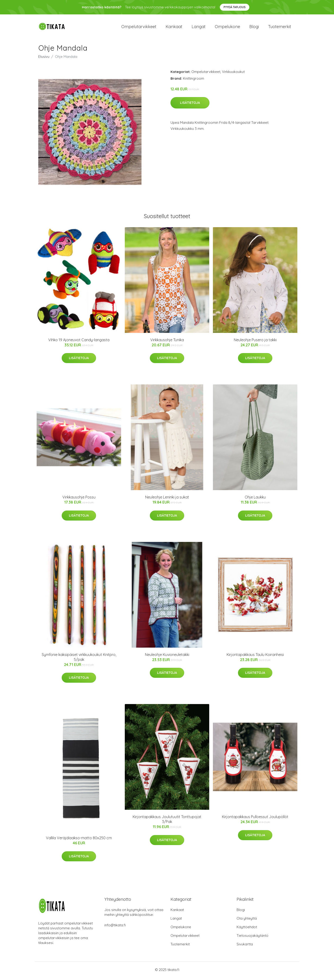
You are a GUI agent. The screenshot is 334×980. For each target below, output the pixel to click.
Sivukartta (245, 946)
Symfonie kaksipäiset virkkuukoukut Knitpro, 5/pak (79, 659)
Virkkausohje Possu (79, 500)
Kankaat (174, 28)
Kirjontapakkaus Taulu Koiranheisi (255, 657)
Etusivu (44, 59)
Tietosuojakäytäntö (252, 938)
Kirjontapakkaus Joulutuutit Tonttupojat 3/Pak (167, 822)
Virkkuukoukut (233, 74)
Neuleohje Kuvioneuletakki (167, 657)
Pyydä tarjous (235, 7)
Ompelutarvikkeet (139, 28)
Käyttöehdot (247, 929)
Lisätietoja (190, 105)
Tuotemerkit (280, 28)
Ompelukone (227, 28)
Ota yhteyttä (247, 921)
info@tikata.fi (115, 927)
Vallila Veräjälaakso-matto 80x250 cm (79, 840)
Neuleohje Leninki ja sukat (167, 500)
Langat (199, 28)
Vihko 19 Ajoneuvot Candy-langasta (79, 342)
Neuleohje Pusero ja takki (255, 342)
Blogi (254, 28)
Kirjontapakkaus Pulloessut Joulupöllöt (255, 819)
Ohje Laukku (255, 500)
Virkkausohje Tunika (167, 342)
